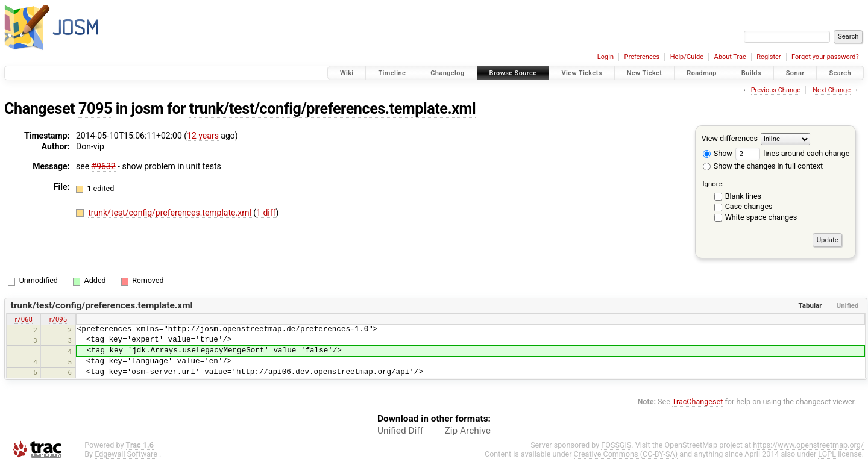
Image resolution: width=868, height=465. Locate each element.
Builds (751, 73)
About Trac (730, 57)
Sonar (795, 73)
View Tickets (581, 73)
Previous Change (776, 90)
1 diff (266, 213)
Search (840, 73)
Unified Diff (400, 431)
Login (605, 57)
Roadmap (702, 73)
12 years (203, 136)
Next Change (832, 90)
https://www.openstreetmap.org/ (808, 445)
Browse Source (513, 73)
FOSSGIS (616, 445)
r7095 (58, 319)
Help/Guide (687, 57)
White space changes (761, 217)
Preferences (642, 57)
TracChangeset (698, 401)
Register (769, 57)
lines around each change (792, 153)
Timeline (392, 73)
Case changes (749, 206)
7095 (95, 109)
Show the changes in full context (763, 166)
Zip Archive (468, 431)
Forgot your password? (825, 57)
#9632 (104, 166)
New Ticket (645, 73)
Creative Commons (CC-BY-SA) (626, 454)
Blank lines (743, 196)
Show (718, 153)
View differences (730, 138)
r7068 (23, 319)
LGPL (827, 454)
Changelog (447, 73)
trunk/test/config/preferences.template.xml (332, 109)
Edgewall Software (126, 454)
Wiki (347, 73)
